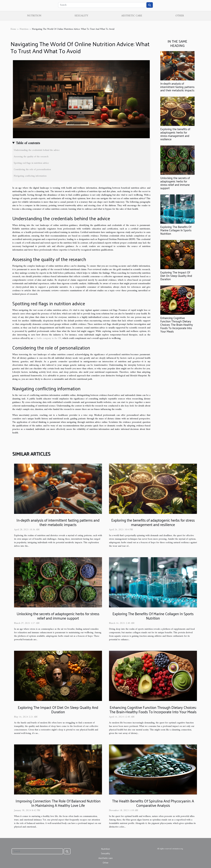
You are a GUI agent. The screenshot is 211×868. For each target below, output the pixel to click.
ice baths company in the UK (47, 338)
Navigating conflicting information (30, 176)
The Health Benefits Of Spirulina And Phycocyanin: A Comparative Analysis (153, 803)
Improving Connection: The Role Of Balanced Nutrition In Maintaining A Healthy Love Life (58, 803)
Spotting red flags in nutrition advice (31, 163)
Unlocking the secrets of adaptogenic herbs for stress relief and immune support (175, 183)
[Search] (102, 5)
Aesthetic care (132, 16)
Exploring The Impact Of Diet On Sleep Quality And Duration (176, 276)
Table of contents (28, 143)
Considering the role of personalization (32, 170)
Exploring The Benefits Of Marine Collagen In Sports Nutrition (176, 230)
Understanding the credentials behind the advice (37, 150)
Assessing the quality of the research (31, 157)
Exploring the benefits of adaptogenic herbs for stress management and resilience (175, 134)
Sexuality (81, 16)
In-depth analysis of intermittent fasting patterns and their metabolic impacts (177, 87)
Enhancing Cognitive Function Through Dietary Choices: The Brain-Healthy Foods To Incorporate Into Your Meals (177, 325)
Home (13, 29)
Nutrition (34, 16)
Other (180, 16)
